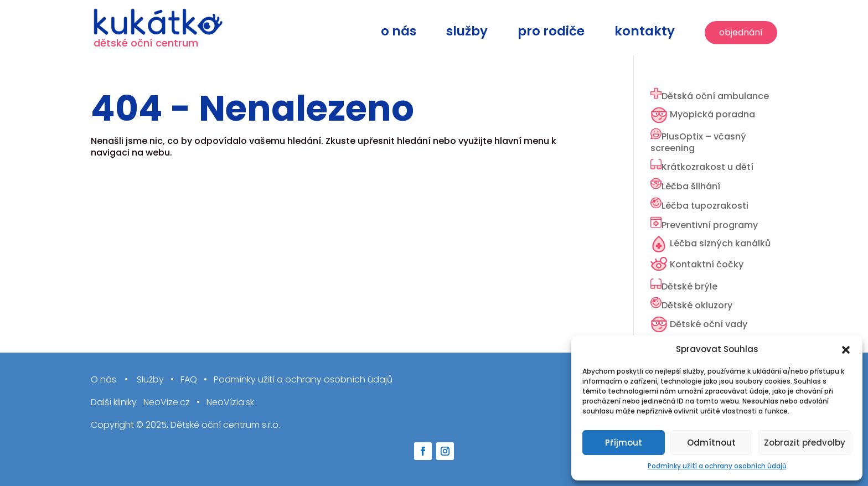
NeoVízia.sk (230, 403)
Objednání (741, 32)
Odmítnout (711, 443)
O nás (399, 33)
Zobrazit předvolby (805, 443)
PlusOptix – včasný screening (698, 142)
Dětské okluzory (697, 305)
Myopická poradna (712, 114)
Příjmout (624, 443)
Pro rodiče (551, 33)
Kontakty (645, 33)
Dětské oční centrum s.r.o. (225, 425)
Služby (467, 33)
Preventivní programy (710, 225)
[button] (846, 350)
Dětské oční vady (709, 324)
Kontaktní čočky (707, 264)
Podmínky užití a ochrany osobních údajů (717, 466)
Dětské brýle (689, 286)
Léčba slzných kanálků (720, 243)
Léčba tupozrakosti (705, 206)
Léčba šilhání (691, 186)
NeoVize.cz (167, 403)
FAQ (189, 380)
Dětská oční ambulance (715, 96)
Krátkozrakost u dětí (707, 167)
